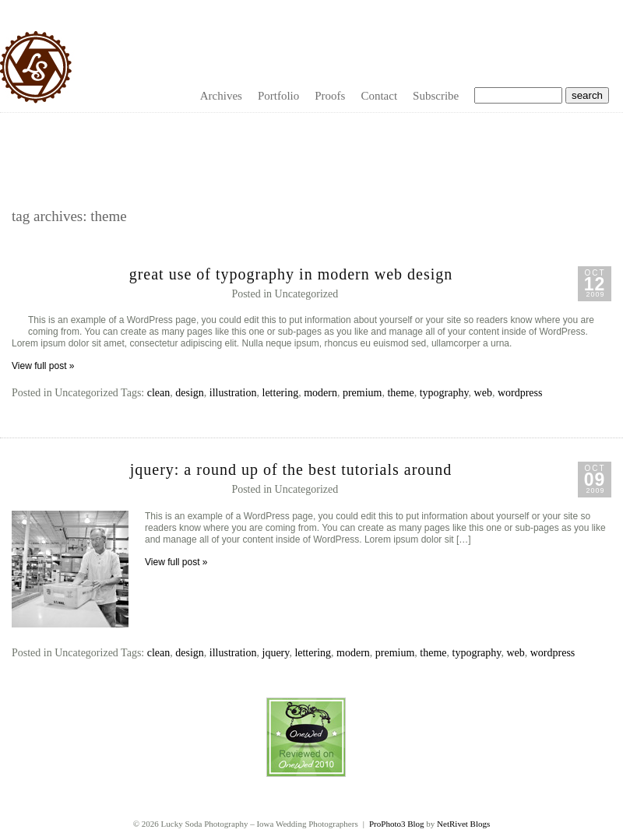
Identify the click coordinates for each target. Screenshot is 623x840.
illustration (233, 393)
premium (363, 393)
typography (444, 393)
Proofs (330, 96)
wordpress (520, 393)
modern (320, 393)
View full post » (43, 366)
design (190, 393)
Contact (379, 96)
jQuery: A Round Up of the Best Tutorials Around (291, 469)
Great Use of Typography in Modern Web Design (291, 274)
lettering (281, 393)
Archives (221, 96)
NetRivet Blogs (463, 824)
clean (159, 393)
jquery (276, 653)
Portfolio (278, 96)
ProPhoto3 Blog (397, 824)
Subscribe (436, 96)
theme (400, 393)
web (483, 393)
